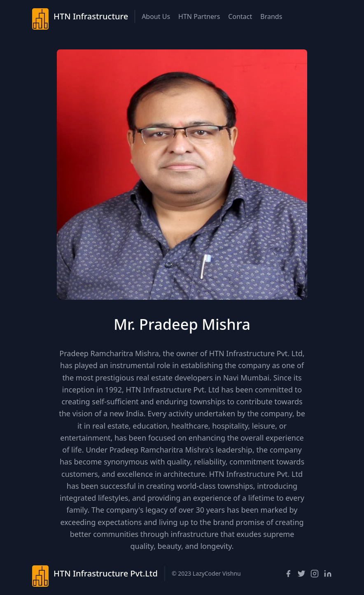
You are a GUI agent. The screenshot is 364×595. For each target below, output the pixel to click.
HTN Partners (199, 16)
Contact (240, 16)
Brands (271, 16)
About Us (156, 16)
